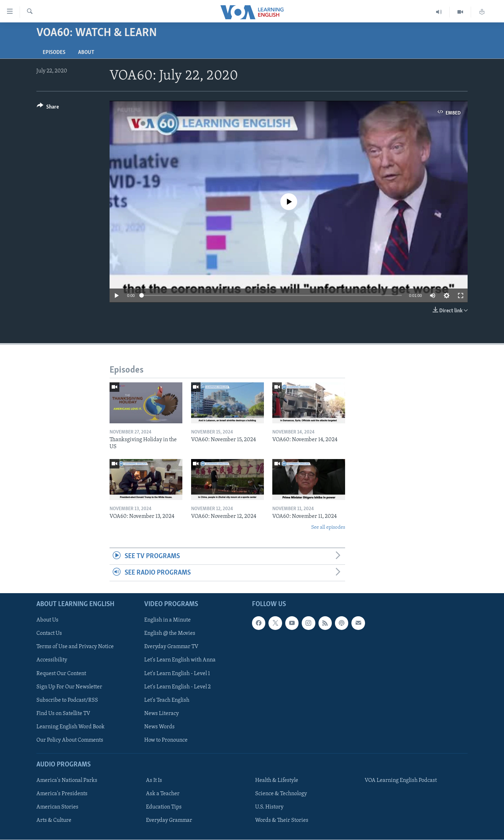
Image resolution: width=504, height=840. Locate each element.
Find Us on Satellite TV (63, 714)
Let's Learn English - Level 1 (177, 674)
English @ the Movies (170, 634)
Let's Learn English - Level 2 (177, 687)
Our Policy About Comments (70, 740)
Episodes (54, 53)
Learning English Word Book (71, 727)
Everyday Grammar (169, 821)
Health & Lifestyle (277, 781)
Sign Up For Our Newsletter (69, 687)
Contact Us (49, 634)
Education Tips (164, 807)
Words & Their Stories (282, 821)
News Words (159, 727)
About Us (47, 620)
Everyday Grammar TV (171, 647)
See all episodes (328, 527)
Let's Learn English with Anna (180, 660)
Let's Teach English (167, 700)
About (86, 53)
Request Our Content (61, 674)
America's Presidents (62, 794)
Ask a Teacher (163, 794)
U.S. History (269, 807)
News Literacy (162, 714)
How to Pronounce (166, 740)
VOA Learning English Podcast (401, 781)
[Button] (48, 108)
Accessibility (52, 660)
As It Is (154, 781)
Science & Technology (281, 794)
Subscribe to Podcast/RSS (67, 700)
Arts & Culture (54, 821)
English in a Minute (167, 620)
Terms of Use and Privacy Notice (75, 647)
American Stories (57, 807)
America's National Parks (67, 781)
